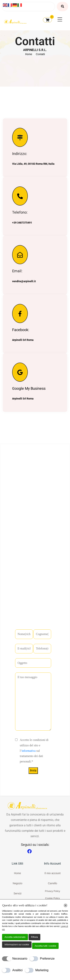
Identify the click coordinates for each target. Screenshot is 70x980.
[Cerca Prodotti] (28, 7)
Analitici (17, 970)
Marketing (42, 970)
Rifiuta (34, 937)
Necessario (20, 959)
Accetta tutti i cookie (45, 946)
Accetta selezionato (15, 937)
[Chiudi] (66, 905)
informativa (29, 751)
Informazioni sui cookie (17, 944)
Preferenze (47, 959)
